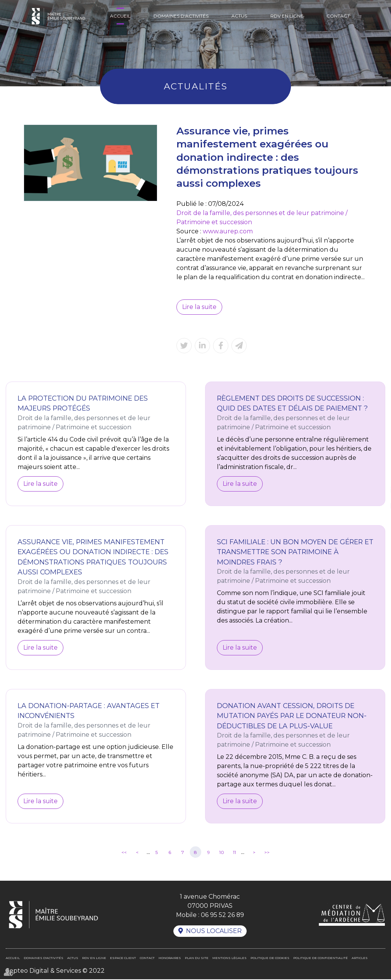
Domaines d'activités (181, 16)
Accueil (120, 16)
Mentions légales (229, 959)
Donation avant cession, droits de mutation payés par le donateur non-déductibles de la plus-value (292, 716)
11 (234, 853)
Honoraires (170, 959)
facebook (376, 475)
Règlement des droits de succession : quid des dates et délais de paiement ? (292, 403)
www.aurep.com (228, 231)
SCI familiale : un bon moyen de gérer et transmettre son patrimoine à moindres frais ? (295, 552)
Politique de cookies (270, 959)
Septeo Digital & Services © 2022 (55, 971)
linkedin (376, 490)
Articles (360, 959)
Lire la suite (199, 307)
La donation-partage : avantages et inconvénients (89, 711)
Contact (338, 16)
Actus (239, 16)
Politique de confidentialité (321, 959)
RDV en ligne (287, 16)
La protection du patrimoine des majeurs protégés (83, 403)
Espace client (123, 959)
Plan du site (197, 959)
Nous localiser (214, 932)
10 (222, 853)
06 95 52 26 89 (222, 915)
